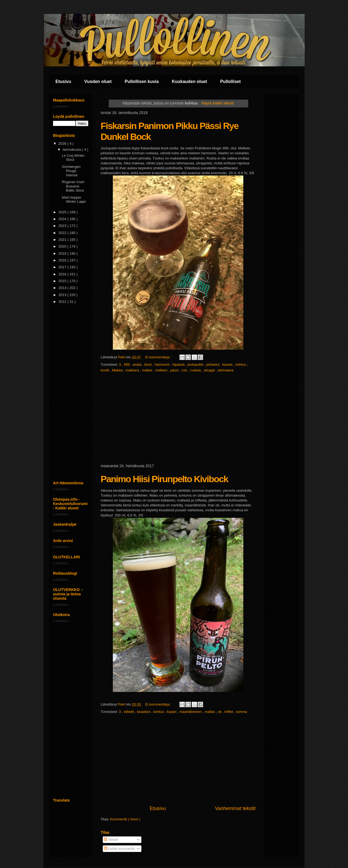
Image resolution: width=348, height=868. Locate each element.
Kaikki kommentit (119, 849)
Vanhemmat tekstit (235, 808)
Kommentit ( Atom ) (125, 819)
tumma (242, 712)
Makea (118, 370)
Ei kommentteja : (159, 357)
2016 (63, 274)
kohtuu (241, 364)
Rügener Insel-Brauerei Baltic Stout (73, 186)
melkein (162, 370)
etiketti (130, 712)
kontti (105, 370)
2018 (63, 260)
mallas (148, 370)
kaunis (228, 364)
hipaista (179, 364)
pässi (175, 370)
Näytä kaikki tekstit (217, 103)
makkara (133, 370)
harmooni (163, 364)
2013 (63, 295)
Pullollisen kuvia (142, 81)
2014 (63, 288)
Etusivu (63, 81)
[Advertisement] (178, 418)
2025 (63, 212)
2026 (63, 144)
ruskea (196, 370)
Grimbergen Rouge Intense (71, 171)
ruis (185, 370)
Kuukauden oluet (189, 81)
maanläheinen (191, 712)
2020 (63, 246)
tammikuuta (72, 150)
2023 (63, 226)
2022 (63, 233)
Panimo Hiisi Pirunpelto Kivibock (164, 479)
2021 (63, 240)
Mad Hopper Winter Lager (74, 200)
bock (149, 364)
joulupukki (196, 364)
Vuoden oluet (98, 81)
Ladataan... (62, 106)
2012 (63, 302)
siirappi (210, 370)
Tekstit (111, 840)
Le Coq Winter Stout (73, 158)
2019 (63, 253)
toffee (229, 712)
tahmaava (226, 370)
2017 (63, 267)
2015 (63, 281)
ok (220, 712)
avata (137, 364)
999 (127, 364)
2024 (63, 219)
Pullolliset (231, 81)
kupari (172, 712)
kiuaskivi (144, 712)
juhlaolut (213, 364)
